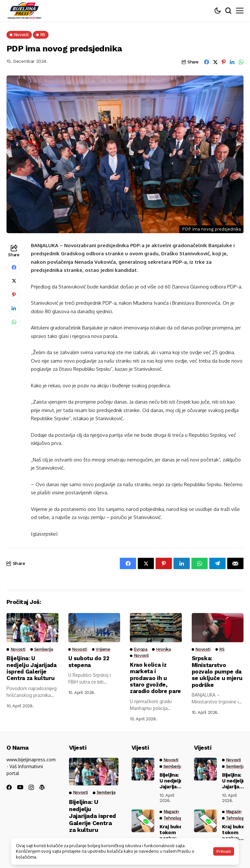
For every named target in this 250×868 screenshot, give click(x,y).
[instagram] (31, 787)
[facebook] (9, 787)
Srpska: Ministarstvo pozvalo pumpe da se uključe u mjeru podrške (217, 672)
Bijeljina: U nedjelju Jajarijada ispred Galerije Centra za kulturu (32, 668)
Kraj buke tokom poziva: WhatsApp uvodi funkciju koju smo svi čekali (172, 833)
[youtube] (20, 788)
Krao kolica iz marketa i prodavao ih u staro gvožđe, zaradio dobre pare (155, 678)
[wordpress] (42, 787)
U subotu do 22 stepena (89, 661)
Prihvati (224, 851)
